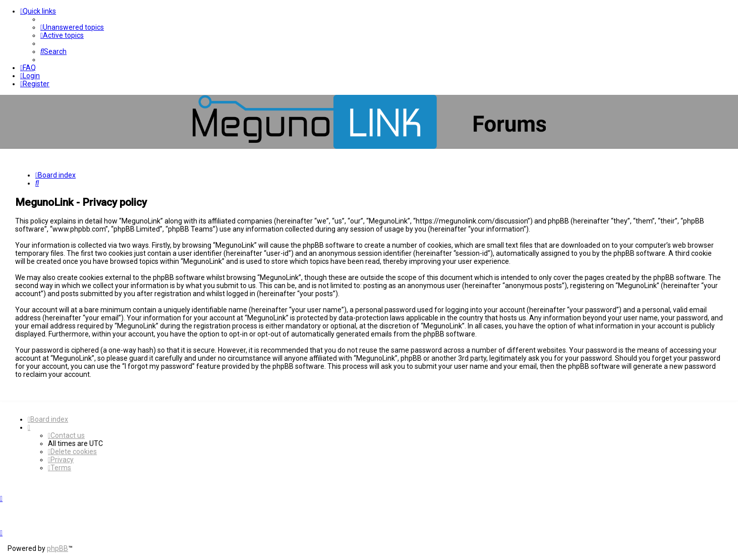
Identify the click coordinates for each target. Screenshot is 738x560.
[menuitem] (72, 27)
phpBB (58, 548)
